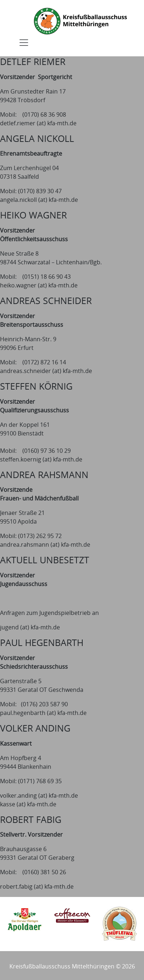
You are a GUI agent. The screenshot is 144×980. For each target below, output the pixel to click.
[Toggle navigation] (24, 43)
